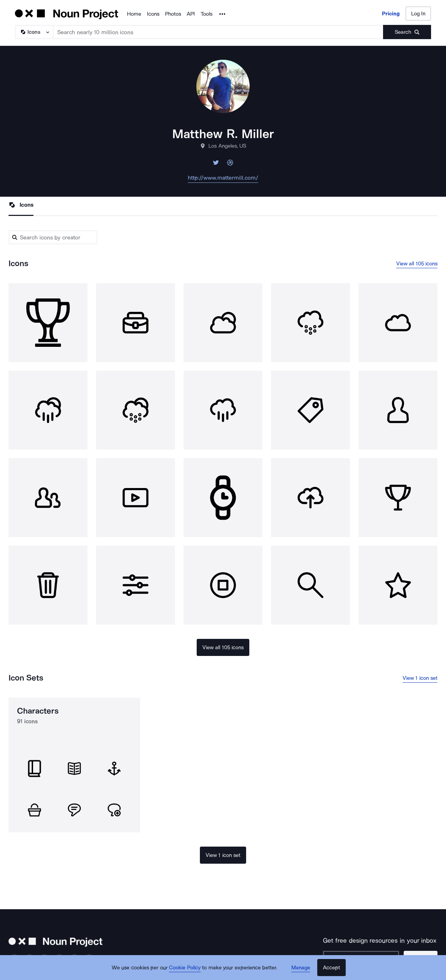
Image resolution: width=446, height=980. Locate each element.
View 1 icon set (420, 678)
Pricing (391, 14)
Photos (173, 14)
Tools (206, 14)
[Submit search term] (407, 32)
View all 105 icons (417, 264)
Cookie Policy (185, 968)
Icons (153, 14)
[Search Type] (34, 32)
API (191, 14)
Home (134, 14)
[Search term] (218, 32)
